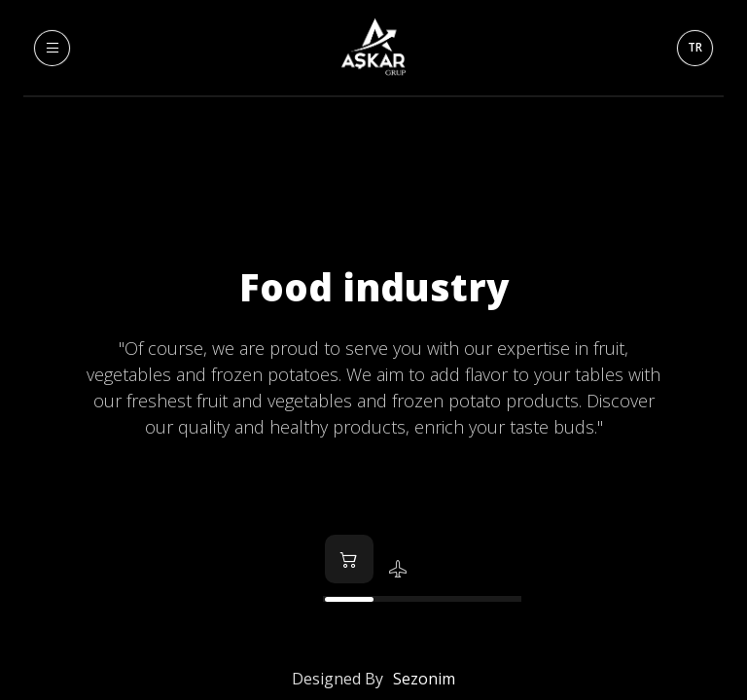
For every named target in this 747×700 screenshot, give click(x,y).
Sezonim (424, 679)
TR (695, 47)
